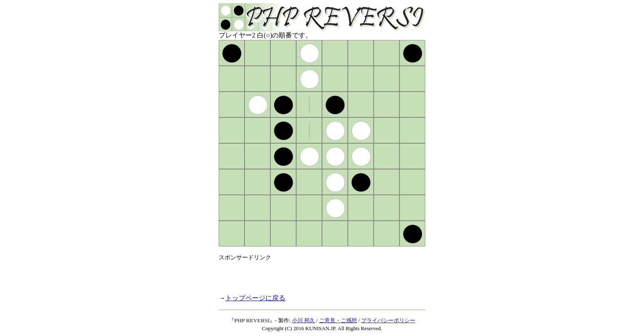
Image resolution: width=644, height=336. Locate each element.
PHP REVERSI (252, 321)
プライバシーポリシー (388, 321)
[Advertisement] (316, 274)
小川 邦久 (303, 321)
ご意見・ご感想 (338, 321)
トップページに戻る (255, 298)
